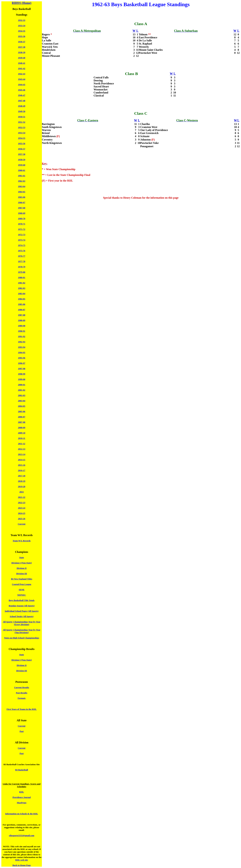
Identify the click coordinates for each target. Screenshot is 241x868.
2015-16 (22, 465)
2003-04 (22, 401)
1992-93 (22, 342)
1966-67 (22, 202)
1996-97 (22, 363)
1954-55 (22, 138)
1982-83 (22, 288)
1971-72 (22, 229)
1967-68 (22, 208)
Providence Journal (22, 797)
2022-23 (22, 502)
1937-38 (22, 47)
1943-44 (22, 79)
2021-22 (22, 497)
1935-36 (22, 36)
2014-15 (22, 460)
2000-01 (22, 385)
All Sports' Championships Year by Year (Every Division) (22, 623)
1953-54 (22, 133)
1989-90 (22, 326)
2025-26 (22, 519)
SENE (22, 590)
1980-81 (22, 277)
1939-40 (22, 58)
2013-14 (22, 454)
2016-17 (22, 470)
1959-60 (22, 165)
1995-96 (22, 358)
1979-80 (22, 272)
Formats (22, 698)
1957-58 (22, 154)
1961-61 (22, 176)
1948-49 (22, 106)
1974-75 (22, 245)
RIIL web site (22, 860)
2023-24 (22, 508)
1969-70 (22, 218)
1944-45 (22, 84)
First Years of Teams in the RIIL (22, 709)
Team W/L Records (22, 541)
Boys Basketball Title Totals (22, 600)
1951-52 (22, 122)
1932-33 (22, 20)
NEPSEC (22, 595)
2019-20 (22, 486)
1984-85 (22, 299)
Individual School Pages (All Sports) (22, 611)
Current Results (22, 687)
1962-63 (22, 181)
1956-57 (22, 149)
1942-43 (22, 74)
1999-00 (22, 379)
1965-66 (22, 197)
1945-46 (22, 90)
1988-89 (22, 320)
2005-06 (22, 411)
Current (22, 524)
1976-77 (22, 256)
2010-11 (22, 438)
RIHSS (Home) (22, 3)
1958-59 (22, 160)
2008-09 (22, 427)
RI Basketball (22, 770)
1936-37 (22, 42)
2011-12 (22, 444)
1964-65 (22, 192)
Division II (22, 568)
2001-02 (22, 390)
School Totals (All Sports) (22, 616)
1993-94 (22, 347)
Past (22, 731)
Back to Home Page (22, 865)
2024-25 (22, 513)
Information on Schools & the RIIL (22, 814)
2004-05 (22, 406)
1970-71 (22, 224)
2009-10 (22, 433)
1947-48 (22, 101)
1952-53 (22, 127)
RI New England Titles (22, 579)
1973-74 (22, 240)
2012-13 (22, 449)
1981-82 (22, 283)
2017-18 (22, 476)
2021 (22, 492)
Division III (22, 574)
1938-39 (22, 52)
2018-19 (22, 481)
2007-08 (22, 422)
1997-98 (22, 369)
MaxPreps (22, 803)
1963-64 (22, 186)
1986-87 (22, 310)
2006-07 (22, 417)
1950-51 (22, 117)
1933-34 (22, 26)
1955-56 (22, 143)
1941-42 (22, 68)
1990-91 (22, 331)
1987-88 (22, 315)
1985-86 (22, 304)
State (22, 557)
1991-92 (22, 336)
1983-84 (22, 293)
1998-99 (22, 374)
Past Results (22, 693)
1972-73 (22, 235)
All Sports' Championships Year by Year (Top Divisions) (22, 631)
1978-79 (22, 267)
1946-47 (22, 95)
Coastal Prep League (22, 584)
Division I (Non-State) (22, 563)
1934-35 (22, 31)
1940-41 (22, 63)
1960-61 (22, 170)
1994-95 (22, 352)
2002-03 (22, 395)
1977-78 (22, 261)
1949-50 (22, 111)
